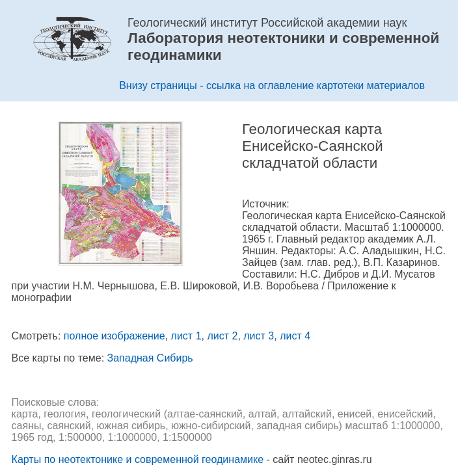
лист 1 (186, 336)
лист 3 (259, 336)
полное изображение (114, 336)
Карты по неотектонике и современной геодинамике (138, 459)
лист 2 (222, 336)
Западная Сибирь (150, 358)
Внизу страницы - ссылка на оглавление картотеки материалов (272, 86)
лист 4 (295, 336)
